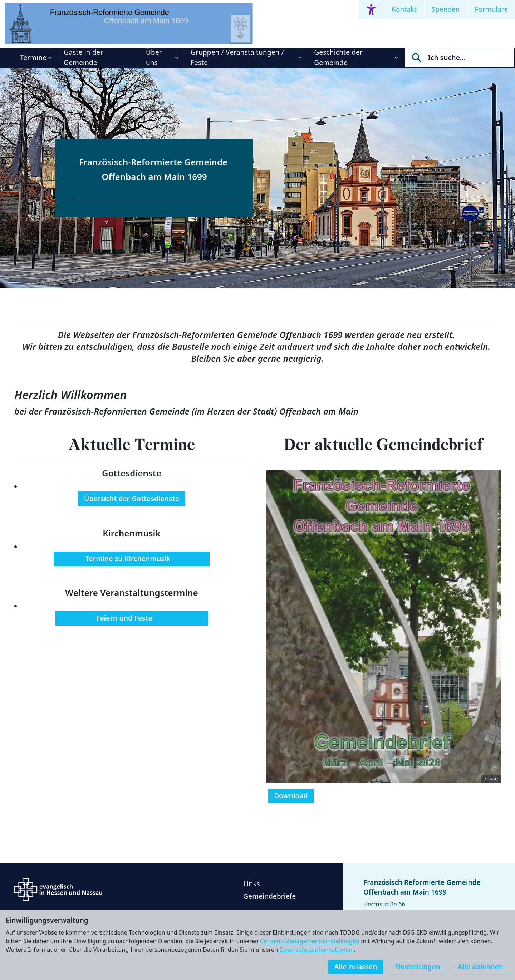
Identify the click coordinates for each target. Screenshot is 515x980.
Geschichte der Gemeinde (338, 57)
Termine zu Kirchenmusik (132, 559)
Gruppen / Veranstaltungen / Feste (237, 57)
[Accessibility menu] (371, 9)
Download (291, 796)
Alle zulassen (356, 967)
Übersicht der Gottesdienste (132, 499)
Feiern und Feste (132, 618)
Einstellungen (417, 967)
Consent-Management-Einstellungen (310, 941)
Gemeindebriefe (269, 896)
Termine (33, 58)
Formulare (491, 9)
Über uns (154, 57)
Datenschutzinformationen (317, 950)
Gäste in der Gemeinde (83, 57)
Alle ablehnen (480, 967)
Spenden (446, 9)
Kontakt (404, 9)
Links (252, 884)
